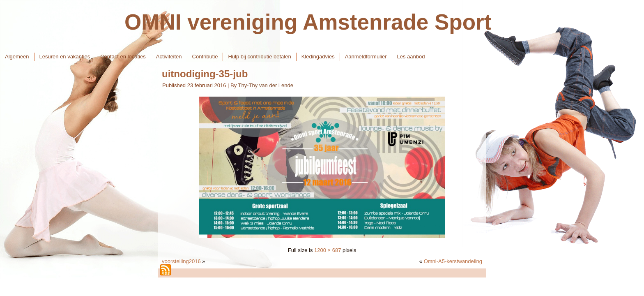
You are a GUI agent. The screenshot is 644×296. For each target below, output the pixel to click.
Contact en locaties (123, 57)
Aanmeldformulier (366, 57)
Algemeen (17, 57)
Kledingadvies (318, 57)
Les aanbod (411, 57)
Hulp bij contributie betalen (259, 57)
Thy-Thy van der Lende (266, 85)
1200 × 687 (328, 250)
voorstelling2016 (181, 261)
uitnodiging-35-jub (205, 74)
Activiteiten (169, 57)
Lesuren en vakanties (65, 57)
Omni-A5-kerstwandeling (453, 261)
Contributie (205, 57)
